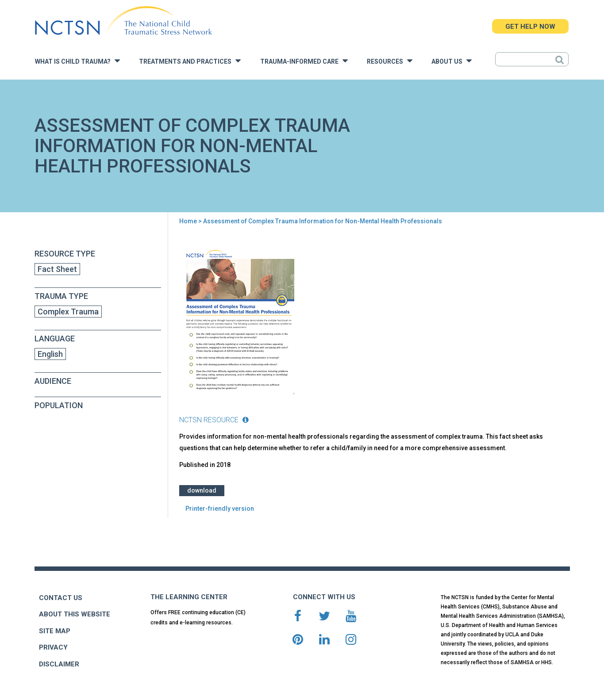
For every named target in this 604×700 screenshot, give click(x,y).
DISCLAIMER (59, 664)
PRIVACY (53, 647)
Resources (390, 61)
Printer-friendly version (220, 509)
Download (202, 490)
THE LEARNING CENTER (189, 597)
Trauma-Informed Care (304, 61)
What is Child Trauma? (77, 61)
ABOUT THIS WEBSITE (75, 614)
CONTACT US (61, 598)
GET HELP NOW (530, 27)
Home (188, 221)
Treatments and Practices (190, 61)
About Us (452, 61)
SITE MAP (55, 631)
